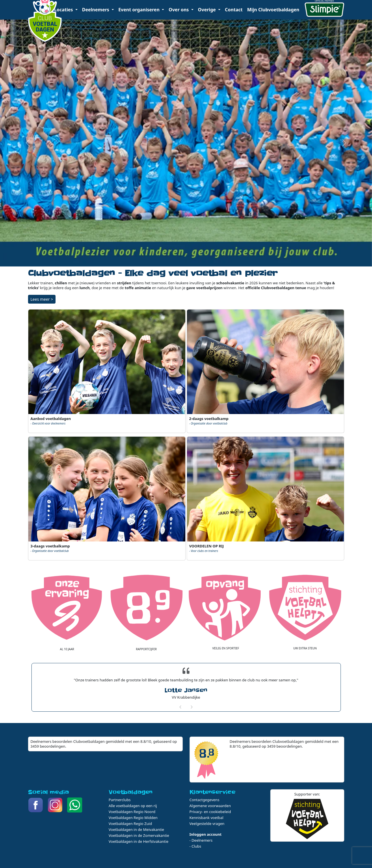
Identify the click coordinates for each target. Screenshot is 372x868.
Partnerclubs (120, 800)
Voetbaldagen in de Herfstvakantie (139, 841)
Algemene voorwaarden (210, 806)
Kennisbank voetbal (207, 818)
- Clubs (195, 846)
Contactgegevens (205, 800)
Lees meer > (42, 299)
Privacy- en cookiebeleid (210, 812)
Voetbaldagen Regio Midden (133, 818)
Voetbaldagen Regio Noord (132, 812)
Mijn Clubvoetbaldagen (273, 10)
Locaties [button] (64, 10)
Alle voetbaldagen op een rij (133, 806)
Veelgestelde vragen (207, 824)
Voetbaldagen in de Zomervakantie (139, 835)
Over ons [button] (179, 10)
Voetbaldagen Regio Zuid (130, 824)
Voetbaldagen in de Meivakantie (137, 829)
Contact (234, 10)
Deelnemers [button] (96, 10)
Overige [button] (208, 10)
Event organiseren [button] (140, 10)
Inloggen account (206, 834)
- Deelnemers (201, 840)
